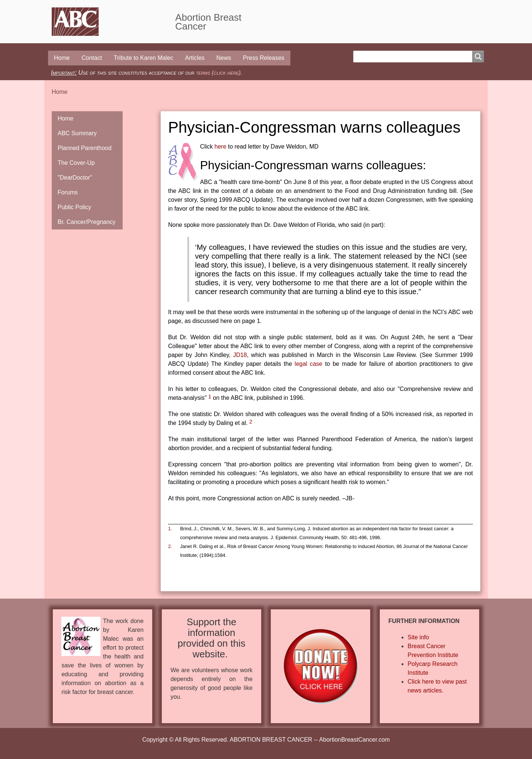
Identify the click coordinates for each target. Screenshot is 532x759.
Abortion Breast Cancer (208, 22)
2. (170, 546)
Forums (68, 192)
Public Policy (74, 207)
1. (170, 529)
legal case (309, 364)
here (221, 147)
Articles (195, 58)
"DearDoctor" (75, 178)
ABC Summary (77, 133)
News (224, 58)
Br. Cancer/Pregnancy (87, 222)
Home (62, 58)
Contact (92, 58)
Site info (418, 637)
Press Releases (264, 58)
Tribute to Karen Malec (144, 58)
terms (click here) (218, 73)
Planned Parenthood (85, 148)
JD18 (240, 355)
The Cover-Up (76, 163)
